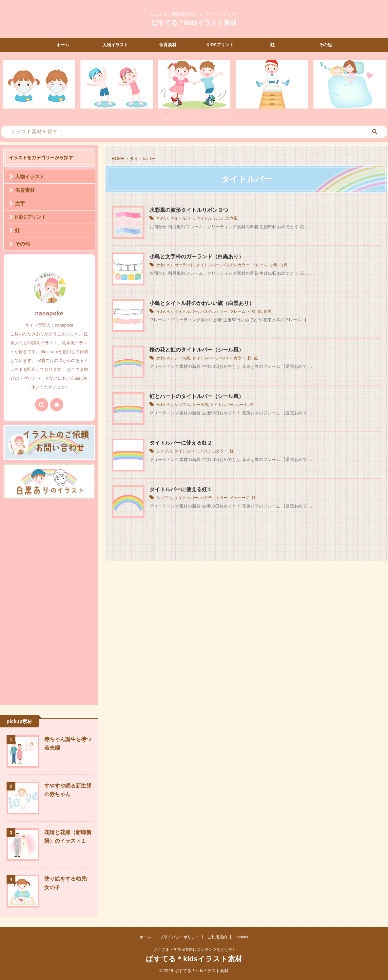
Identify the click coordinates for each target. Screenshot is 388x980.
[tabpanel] (39, 84)
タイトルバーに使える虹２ (181, 443)
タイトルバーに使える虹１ (181, 489)
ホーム (63, 45)
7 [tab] (205, 119)
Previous (9, 88)
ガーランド (184, 265)
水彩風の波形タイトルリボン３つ (189, 210)
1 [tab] (166, 119)
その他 (325, 45)
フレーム (260, 265)
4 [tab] (186, 119)
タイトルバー (182, 219)
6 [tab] (199, 119)
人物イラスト (115, 45)
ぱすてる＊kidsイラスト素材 (194, 23)
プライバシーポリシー (180, 937)
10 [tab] (225, 119)
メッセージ (240, 498)
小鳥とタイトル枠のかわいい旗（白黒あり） (202, 303)
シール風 (182, 358)
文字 (19, 204)
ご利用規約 (217, 937)
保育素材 (168, 45)
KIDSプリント (220, 45)
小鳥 (274, 265)
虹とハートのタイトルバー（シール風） (197, 396)
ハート (242, 405)
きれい (162, 219)
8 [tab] (212, 119)
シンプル (182, 405)
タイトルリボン (210, 219)
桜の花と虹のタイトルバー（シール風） (197, 350)
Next (379, 88)
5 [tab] (192, 119)
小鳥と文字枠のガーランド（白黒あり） (197, 257)
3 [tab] (179, 119)
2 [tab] (173, 119)
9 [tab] (219, 119)
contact (242, 937)
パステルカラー (236, 265)
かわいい (164, 265)
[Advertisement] (49, 600)
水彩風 (232, 219)
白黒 (283, 265)
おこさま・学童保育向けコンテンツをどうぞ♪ (194, 950)
